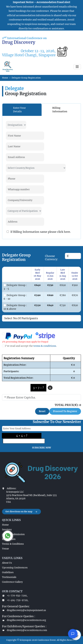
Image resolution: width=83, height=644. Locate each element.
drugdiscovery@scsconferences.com (25, 630)
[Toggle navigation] (77, 67)
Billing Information (60, 110)
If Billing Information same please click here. (39, 232)
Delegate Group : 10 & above (15, 307)
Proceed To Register (65, 411)
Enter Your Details (19, 110)
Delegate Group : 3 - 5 (15, 287)
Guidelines (8, 572)
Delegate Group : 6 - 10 (15, 297)
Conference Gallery (12, 582)
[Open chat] (73, 634)
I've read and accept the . (29, 346)
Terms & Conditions (13, 544)
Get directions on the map (21, 512)
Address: (12, 488)
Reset (42, 411)
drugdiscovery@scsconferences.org (24, 620)
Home (5, 78)
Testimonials (9, 577)
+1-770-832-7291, (15, 596)
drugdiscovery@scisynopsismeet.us (24, 610)
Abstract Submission (13, 534)
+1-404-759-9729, (15, 600)
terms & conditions (45, 346)
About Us (7, 563)
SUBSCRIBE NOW (41, 448)
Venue (5, 549)
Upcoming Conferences (15, 568)
